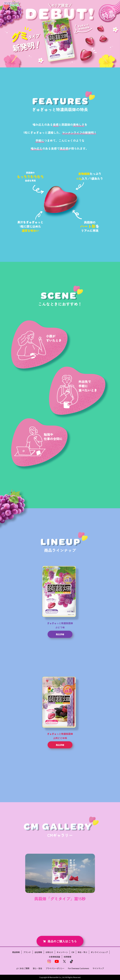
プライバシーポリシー (55, 968)
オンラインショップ (99, 952)
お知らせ (49, 952)
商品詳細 (60, 634)
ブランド (27, 952)
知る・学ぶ (82, 952)
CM (73, 952)
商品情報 (16, 952)
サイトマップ (98, 968)
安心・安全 (37, 968)
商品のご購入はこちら (62, 941)
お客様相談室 (54, 957)
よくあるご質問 (23, 968)
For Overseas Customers (79, 968)
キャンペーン (62, 952)
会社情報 (38, 952)
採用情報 (67, 957)
